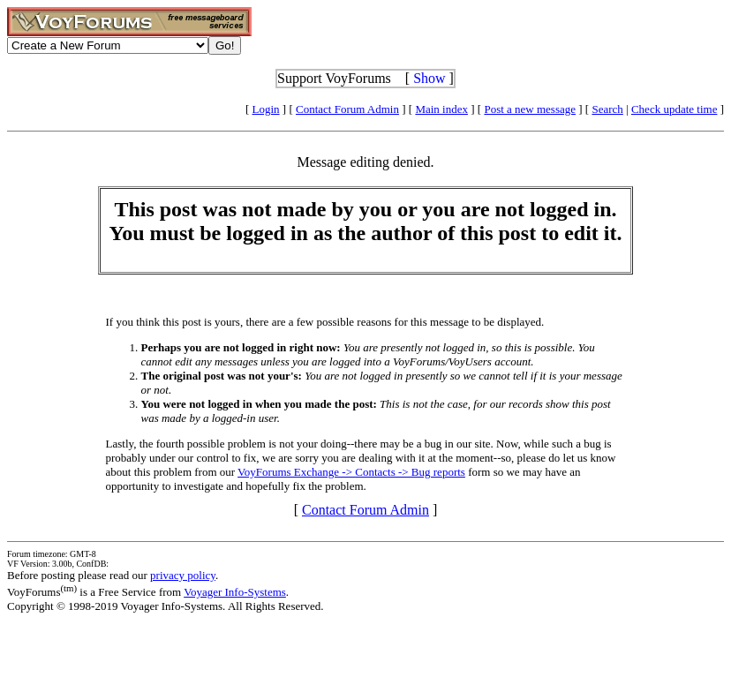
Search (607, 109)
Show (429, 78)
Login (266, 109)
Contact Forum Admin (347, 109)
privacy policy (183, 575)
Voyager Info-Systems (235, 592)
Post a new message (530, 109)
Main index (441, 109)
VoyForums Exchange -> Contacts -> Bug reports (351, 472)
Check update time (674, 109)
